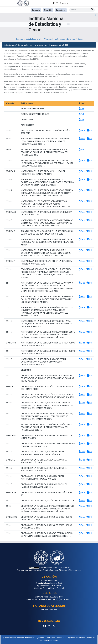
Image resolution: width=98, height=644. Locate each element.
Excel (82, 130)
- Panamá (61, 3)
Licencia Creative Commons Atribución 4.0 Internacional (58, 570)
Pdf (81, 109)
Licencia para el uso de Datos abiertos (49, 568)
